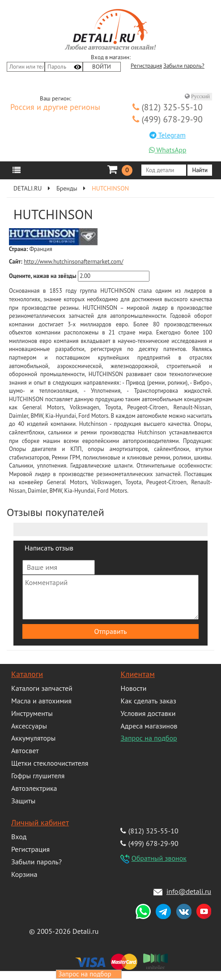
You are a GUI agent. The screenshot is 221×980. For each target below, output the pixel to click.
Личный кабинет (40, 822)
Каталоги (27, 674)
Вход (19, 837)
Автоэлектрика (34, 788)
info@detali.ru (189, 891)
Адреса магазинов (149, 726)
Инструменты (32, 713)
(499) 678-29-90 (168, 119)
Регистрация (146, 66)
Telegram (168, 135)
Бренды (67, 188)
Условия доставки (148, 713)
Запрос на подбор (149, 738)
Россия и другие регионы (55, 108)
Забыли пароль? (184, 66)
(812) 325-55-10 (168, 107)
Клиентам (137, 674)
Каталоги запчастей (42, 688)
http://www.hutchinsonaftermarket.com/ (73, 262)
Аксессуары (29, 726)
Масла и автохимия (41, 701)
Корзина (24, 874)
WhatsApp (168, 150)
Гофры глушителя (38, 776)
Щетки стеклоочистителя (50, 763)
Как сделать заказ (148, 701)
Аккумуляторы (33, 738)
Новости (133, 688)
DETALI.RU (28, 188)
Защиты (23, 801)
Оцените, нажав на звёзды (43, 276)
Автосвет (25, 750)
